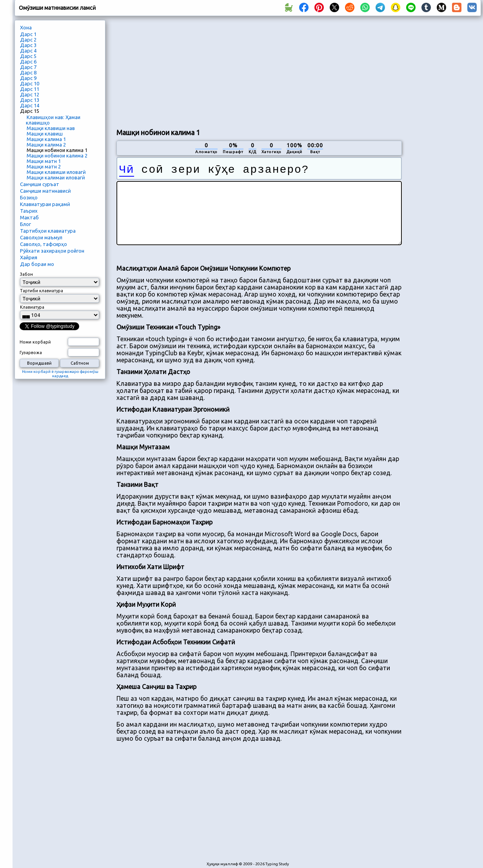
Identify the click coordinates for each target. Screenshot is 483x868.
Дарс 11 (30, 89)
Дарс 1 (28, 34)
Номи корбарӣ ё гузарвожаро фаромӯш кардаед (60, 374)
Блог (25, 224)
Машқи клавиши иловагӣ (56, 172)
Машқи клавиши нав (51, 128)
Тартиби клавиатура (42, 291)
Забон (26, 274)
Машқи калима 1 (46, 139)
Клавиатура (32, 307)
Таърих (29, 211)
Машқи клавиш (45, 134)
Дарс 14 (30, 105)
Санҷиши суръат (40, 184)
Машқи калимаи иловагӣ (56, 177)
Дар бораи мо (37, 264)
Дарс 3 (28, 45)
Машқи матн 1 (44, 161)
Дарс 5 (28, 56)
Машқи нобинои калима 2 (57, 156)
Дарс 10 (30, 83)
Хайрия (29, 257)
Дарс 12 (30, 94)
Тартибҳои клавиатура (48, 231)
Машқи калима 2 (46, 145)
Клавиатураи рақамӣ (45, 204)
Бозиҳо (29, 197)
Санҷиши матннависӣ (45, 191)
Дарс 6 (28, 61)
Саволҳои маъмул (41, 237)
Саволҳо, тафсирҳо (44, 244)
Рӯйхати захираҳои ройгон (52, 251)
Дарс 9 (28, 78)
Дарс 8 (28, 72)
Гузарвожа (31, 353)
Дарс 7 (28, 67)
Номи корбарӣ (35, 342)
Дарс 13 (30, 100)
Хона (26, 27)
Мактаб (29, 217)
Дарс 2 (28, 40)
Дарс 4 (28, 51)
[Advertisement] (174, 71)
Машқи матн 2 (44, 166)
